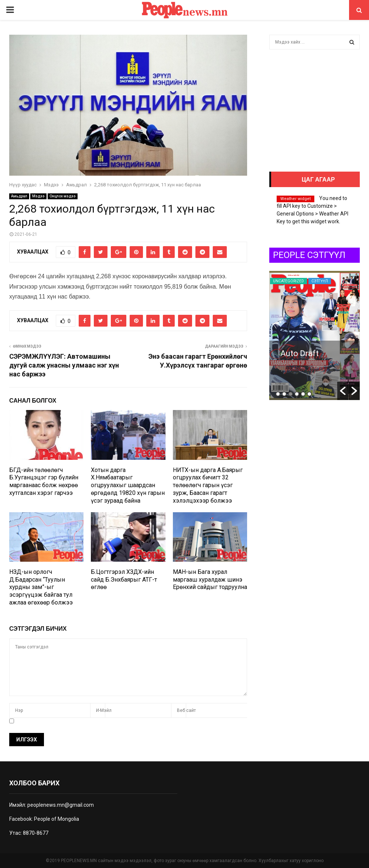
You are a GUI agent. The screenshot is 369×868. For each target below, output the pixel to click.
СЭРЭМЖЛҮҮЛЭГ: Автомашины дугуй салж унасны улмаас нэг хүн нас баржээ (64, 365)
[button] (343, 391)
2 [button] (284, 394)
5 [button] (303, 394)
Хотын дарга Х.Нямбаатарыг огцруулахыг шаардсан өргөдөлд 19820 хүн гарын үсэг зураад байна (128, 485)
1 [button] (278, 394)
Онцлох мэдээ (63, 196)
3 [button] (291, 394)
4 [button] (297, 394)
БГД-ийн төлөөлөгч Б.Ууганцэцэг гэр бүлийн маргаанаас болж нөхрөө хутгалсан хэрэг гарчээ (44, 481)
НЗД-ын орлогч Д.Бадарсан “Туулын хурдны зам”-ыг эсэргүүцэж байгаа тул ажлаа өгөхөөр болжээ (41, 587)
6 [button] (309, 394)
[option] (315, 335)
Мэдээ (38, 196)
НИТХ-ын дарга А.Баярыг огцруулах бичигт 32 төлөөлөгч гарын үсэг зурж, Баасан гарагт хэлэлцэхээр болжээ (208, 485)
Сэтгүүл (281, 281)
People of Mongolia (57, 819)
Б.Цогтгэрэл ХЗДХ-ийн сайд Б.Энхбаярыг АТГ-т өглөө (124, 580)
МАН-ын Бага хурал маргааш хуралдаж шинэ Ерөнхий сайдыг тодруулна (210, 580)
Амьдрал (19, 196)
